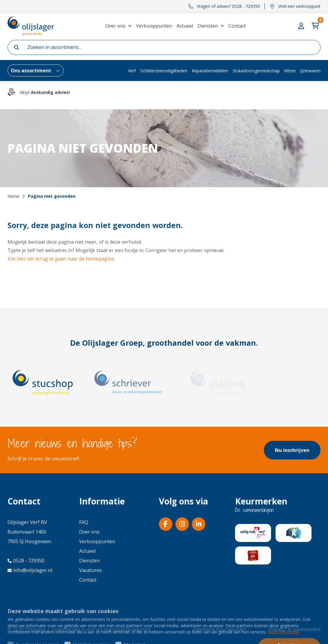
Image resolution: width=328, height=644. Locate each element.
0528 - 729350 (26, 561)
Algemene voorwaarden (220, 629)
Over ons (115, 26)
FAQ (84, 522)
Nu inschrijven (292, 450)
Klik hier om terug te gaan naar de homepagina (61, 259)
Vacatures (90, 570)
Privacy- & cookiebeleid (295, 629)
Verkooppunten (154, 26)
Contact (237, 26)
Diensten (208, 26)
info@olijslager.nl (30, 570)
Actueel (185, 26)
